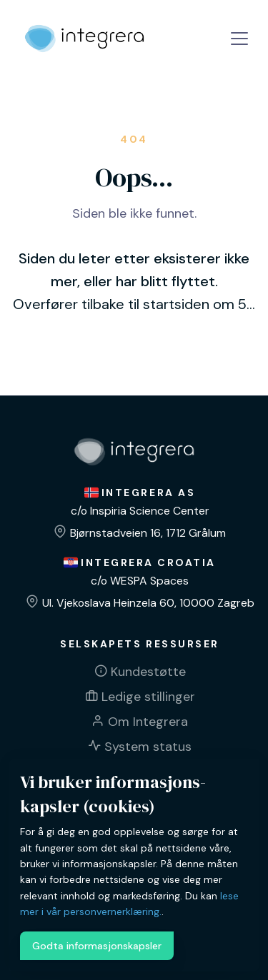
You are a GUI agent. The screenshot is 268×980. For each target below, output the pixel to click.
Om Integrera (148, 722)
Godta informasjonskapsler (97, 946)
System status (148, 747)
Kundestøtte (148, 672)
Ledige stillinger (148, 697)
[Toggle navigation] (239, 39)
